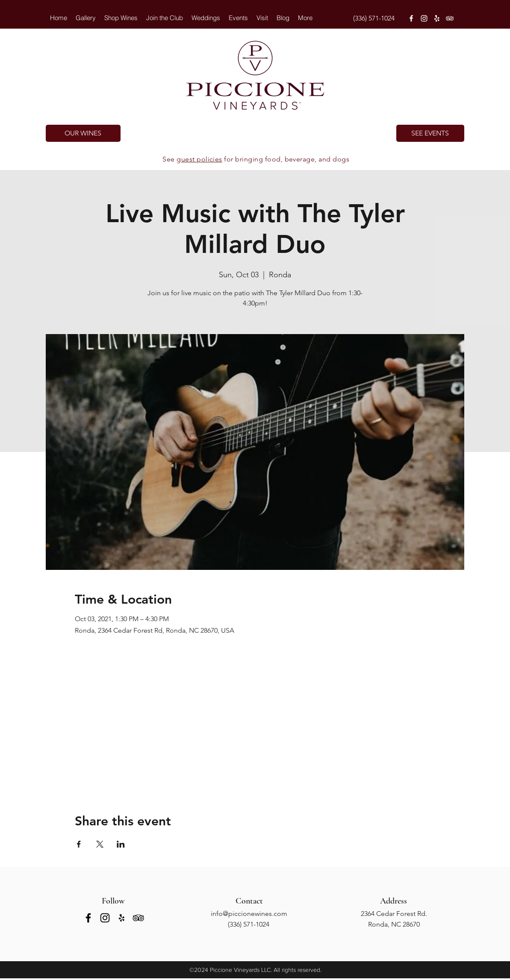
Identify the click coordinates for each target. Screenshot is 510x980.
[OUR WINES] (83, 133)
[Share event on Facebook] (79, 844)
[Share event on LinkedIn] (121, 844)
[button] (206, 18)
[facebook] (411, 18)
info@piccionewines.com (249, 914)
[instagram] (424, 18)
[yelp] (437, 18)
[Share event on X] (100, 844)
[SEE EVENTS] (430, 133)
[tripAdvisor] (450, 18)
